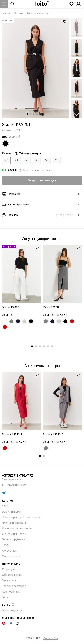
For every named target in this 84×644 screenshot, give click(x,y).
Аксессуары (10, 551)
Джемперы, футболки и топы (21, 517)
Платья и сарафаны (15, 523)
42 (6, 160)
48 (36, 160)
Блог (5, 597)
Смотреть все (11, 556)
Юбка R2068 (51, 307)
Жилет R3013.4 (12, 434)
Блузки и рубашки (14, 539)
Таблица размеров (14, 586)
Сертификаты (11, 592)
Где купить (9, 580)
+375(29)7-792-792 (18, 475)
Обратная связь (12, 575)
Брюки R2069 (11, 307)
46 (26, 160)
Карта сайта (51, 638)
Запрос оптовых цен (42, 180)
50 (46, 160)
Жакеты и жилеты (14, 534)
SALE (5, 506)
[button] (27, 114)
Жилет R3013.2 (53, 434)
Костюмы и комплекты (17, 528)
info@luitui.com (17, 485)
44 (16, 160)
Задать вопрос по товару (35, 170)
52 (56, 160)
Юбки (6, 545)
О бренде (8, 569)
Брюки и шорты (12, 512)
